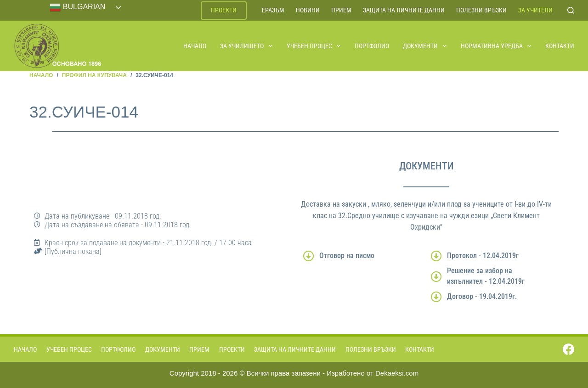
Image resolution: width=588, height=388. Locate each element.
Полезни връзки (481, 10)
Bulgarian (77, 7)
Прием (341, 10)
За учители (535, 10)
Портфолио (372, 46)
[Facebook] (568, 349)
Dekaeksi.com (397, 373)
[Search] (571, 10)
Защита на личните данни (404, 10)
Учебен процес (314, 46)
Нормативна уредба (497, 46)
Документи (425, 46)
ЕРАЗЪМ (273, 10)
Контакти (560, 46)
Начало (195, 46)
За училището (247, 46)
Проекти (224, 10)
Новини (308, 10)
